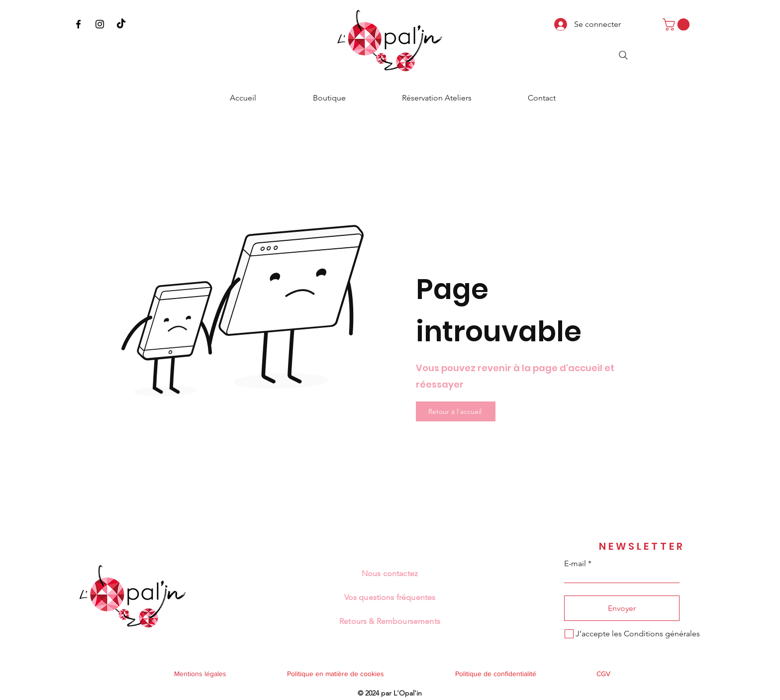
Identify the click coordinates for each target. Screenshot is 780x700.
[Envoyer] (622, 608)
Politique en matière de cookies (337, 674)
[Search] (623, 55)
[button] (678, 24)
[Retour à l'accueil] (456, 411)
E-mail (575, 564)
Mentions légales (200, 674)
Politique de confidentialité (496, 674)
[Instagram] (100, 24)
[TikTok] (121, 24)
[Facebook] (78, 24)
